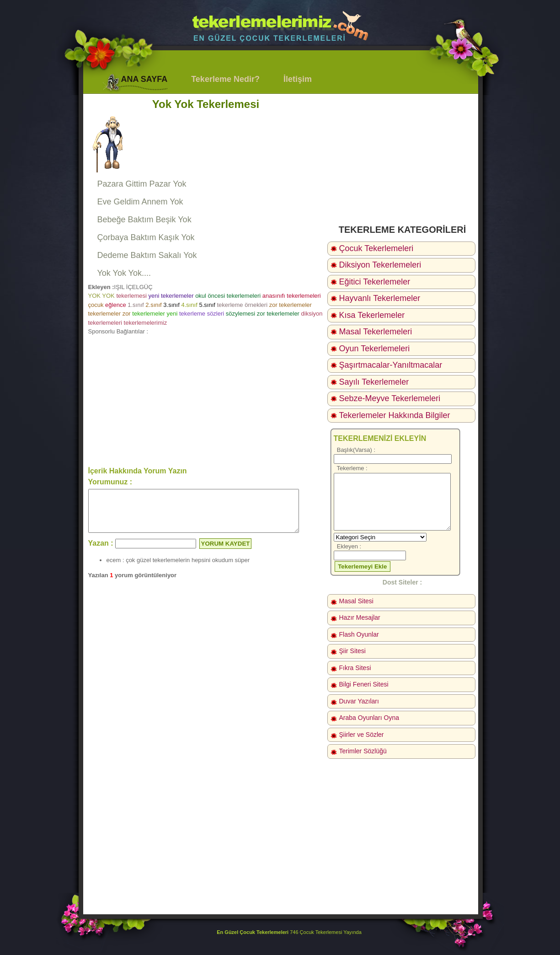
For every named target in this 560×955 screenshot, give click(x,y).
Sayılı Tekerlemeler (374, 382)
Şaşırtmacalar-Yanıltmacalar (391, 365)
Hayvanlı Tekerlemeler (380, 298)
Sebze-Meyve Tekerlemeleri (390, 398)
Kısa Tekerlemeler (372, 315)
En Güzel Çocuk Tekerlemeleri (253, 932)
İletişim (298, 79)
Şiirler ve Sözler (362, 735)
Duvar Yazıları (359, 701)
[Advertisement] (206, 400)
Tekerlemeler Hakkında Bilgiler (395, 415)
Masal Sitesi (356, 601)
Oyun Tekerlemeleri (375, 349)
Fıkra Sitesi (355, 668)
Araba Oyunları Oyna (369, 718)
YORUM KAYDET (226, 552)
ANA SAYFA (144, 79)
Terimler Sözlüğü (363, 751)
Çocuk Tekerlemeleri (376, 248)
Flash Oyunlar (359, 634)
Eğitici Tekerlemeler (375, 282)
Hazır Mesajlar (360, 617)
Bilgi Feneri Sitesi (364, 684)
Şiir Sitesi (352, 651)
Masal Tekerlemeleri (376, 332)
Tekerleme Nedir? (225, 79)
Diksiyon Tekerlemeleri (380, 265)
